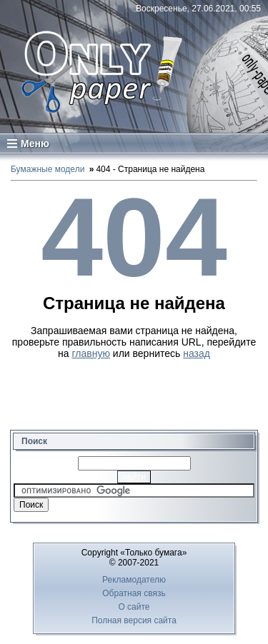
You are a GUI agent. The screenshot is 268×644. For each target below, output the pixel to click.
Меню (28, 144)
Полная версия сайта (134, 620)
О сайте (134, 607)
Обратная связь (134, 593)
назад (197, 353)
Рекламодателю (134, 580)
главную (91, 353)
